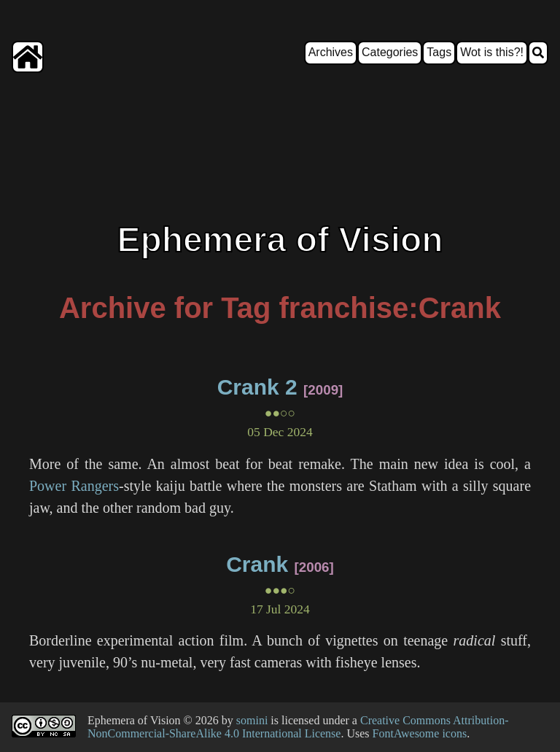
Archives (331, 52)
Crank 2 (257, 387)
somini (252, 720)
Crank (257, 564)
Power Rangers (74, 486)
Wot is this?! (492, 52)
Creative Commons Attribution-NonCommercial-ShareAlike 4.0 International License (298, 727)
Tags (439, 52)
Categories (390, 52)
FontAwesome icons (420, 733)
